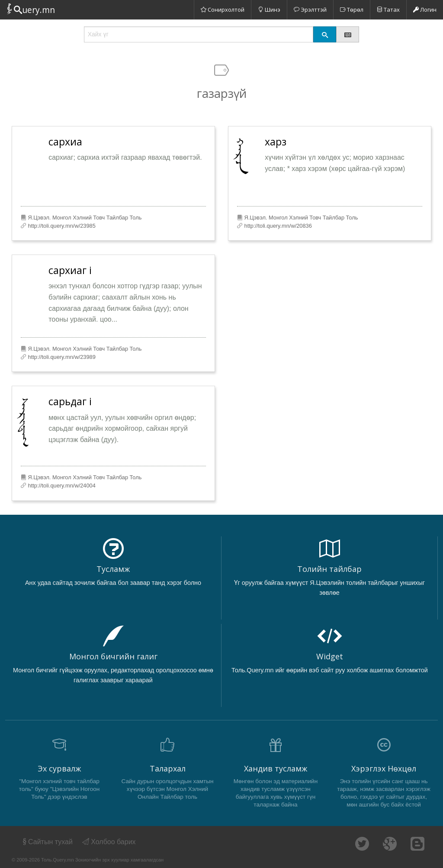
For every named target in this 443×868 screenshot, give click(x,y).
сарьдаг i (70, 401)
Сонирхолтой (223, 10)
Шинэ (269, 10)
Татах (388, 10)
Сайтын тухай (47, 842)
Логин (425, 10)
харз (276, 142)
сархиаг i (70, 270)
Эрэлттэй (310, 10)
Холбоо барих (109, 842)
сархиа (65, 142)
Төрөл (352, 10)
